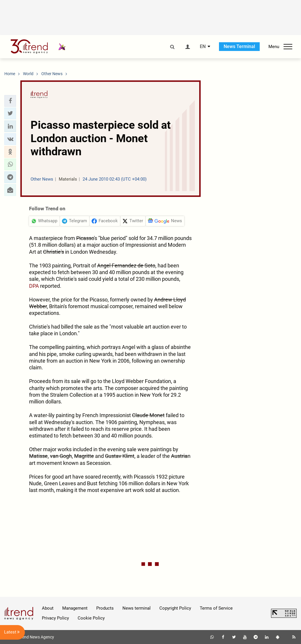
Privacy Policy (55, 618)
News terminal (137, 608)
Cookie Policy (91, 618)
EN (203, 47)
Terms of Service (216, 608)
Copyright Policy (175, 608)
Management (75, 608)
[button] (10, 101)
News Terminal (239, 46)
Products (105, 608)
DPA (34, 286)
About (48, 608)
